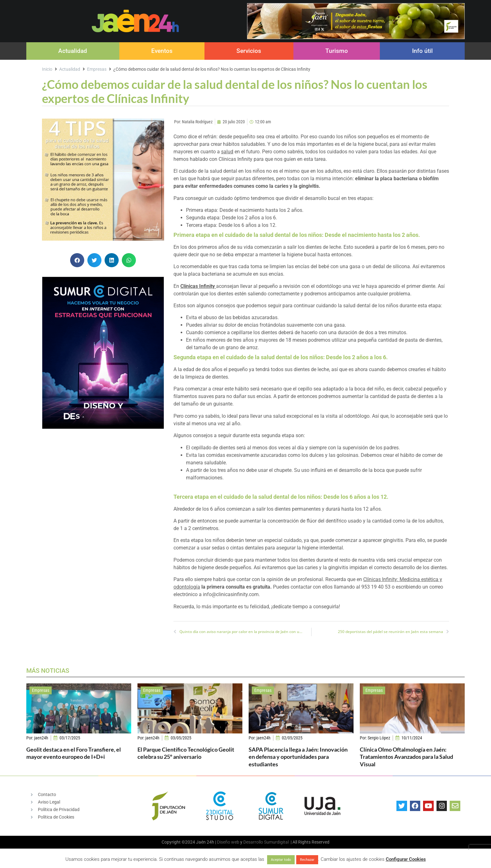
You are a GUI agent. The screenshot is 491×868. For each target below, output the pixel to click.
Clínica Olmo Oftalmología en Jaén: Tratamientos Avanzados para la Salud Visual (406, 757)
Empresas (97, 69)
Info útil (422, 51)
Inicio (47, 69)
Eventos (162, 51)
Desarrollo (253, 842)
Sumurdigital (276, 842)
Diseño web (228, 842)
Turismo (337, 51)
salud (227, 152)
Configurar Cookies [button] (406, 859)
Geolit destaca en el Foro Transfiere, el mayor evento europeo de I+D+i (74, 753)
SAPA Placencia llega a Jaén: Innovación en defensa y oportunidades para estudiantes (298, 757)
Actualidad (73, 51)
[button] (77, 260)
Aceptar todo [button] (281, 860)
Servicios (249, 51)
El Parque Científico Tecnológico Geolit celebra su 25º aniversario (186, 753)
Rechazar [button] (307, 860)
